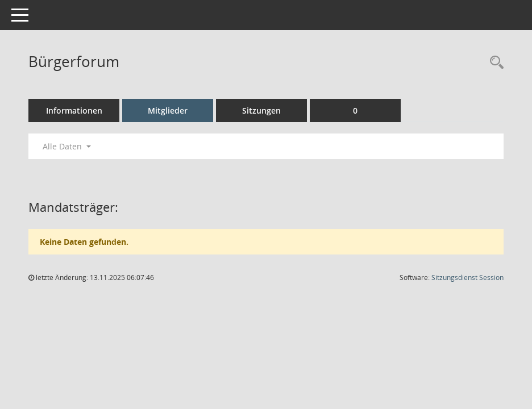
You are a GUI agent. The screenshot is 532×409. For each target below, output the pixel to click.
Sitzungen (261, 110)
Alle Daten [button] (67, 146)
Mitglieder (168, 110)
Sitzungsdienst (467, 277)
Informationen (74, 110)
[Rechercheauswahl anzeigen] (494, 63)
